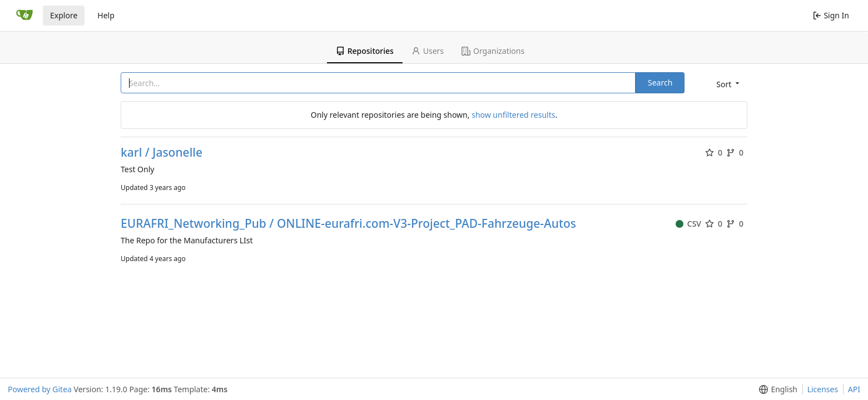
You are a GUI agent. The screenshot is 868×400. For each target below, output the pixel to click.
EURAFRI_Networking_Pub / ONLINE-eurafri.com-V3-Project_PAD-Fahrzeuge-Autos (348, 224)
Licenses (823, 389)
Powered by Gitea (40, 389)
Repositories (365, 51)
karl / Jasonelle (162, 152)
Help (106, 15)
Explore (64, 15)
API (854, 389)
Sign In (831, 15)
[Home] (24, 16)
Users (428, 51)
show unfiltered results (513, 115)
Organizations (493, 51)
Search (660, 82)
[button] (727, 84)
